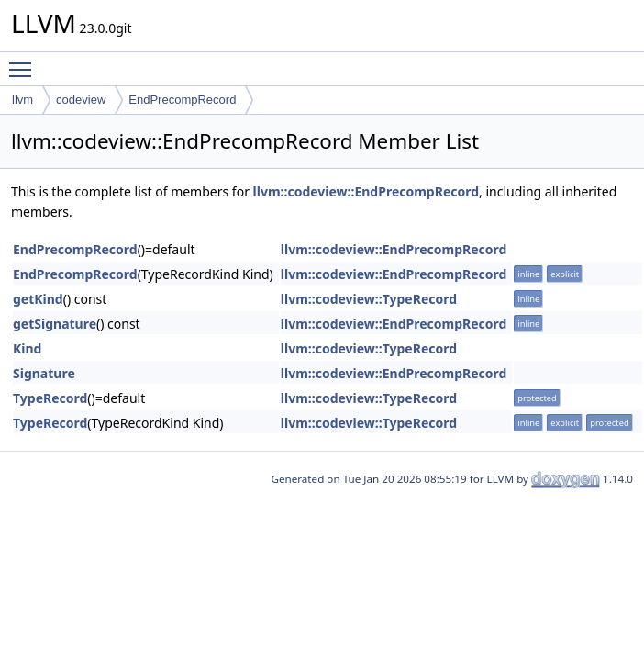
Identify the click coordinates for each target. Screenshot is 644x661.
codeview (81, 100)
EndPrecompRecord (182, 100)
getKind (38, 299)
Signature (44, 373)
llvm (22, 100)
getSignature (55, 324)
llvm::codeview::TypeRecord (369, 299)
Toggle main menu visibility (25, 62)
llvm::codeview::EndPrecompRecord (366, 191)
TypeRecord (50, 398)
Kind (27, 348)
